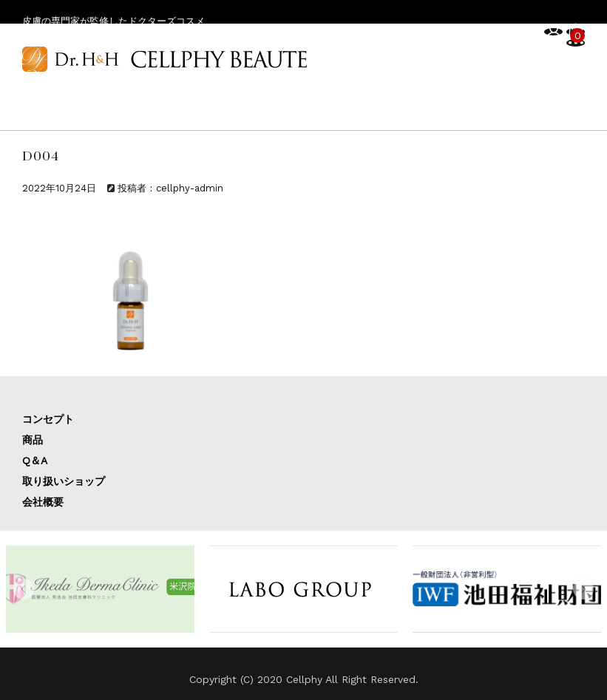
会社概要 (43, 502)
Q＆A (35, 461)
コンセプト (48, 419)
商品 (33, 440)
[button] (24, 589)
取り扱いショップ (64, 481)
